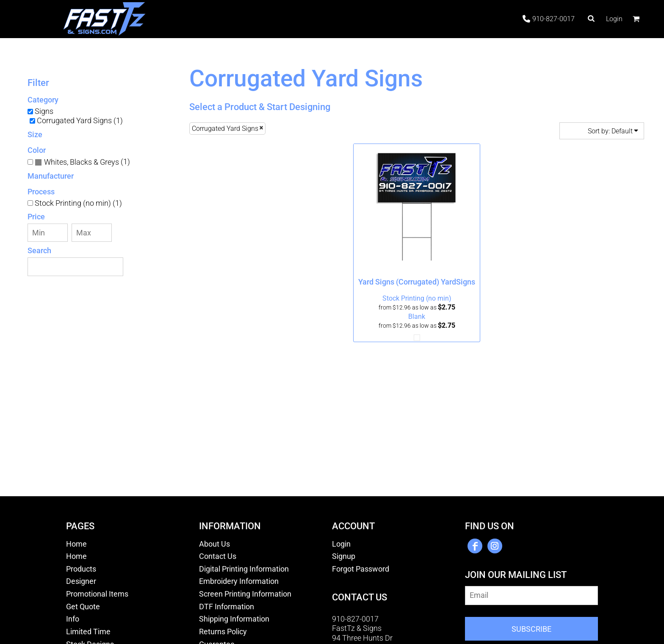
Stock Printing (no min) (417, 298)
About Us (214, 544)
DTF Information (227, 607)
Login (614, 19)
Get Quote (83, 607)
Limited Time (88, 632)
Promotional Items (97, 594)
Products (81, 569)
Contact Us (218, 556)
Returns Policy (223, 632)
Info (73, 619)
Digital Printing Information (244, 569)
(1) (82, 162)
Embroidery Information (239, 581)
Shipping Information (234, 619)
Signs (44, 111)
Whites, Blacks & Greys (82, 162)
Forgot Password (361, 569)
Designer (81, 581)
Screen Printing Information (245, 594)
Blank (417, 316)
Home (76, 544)
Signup (344, 556)
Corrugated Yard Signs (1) (80, 120)
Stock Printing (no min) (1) (78, 203)
